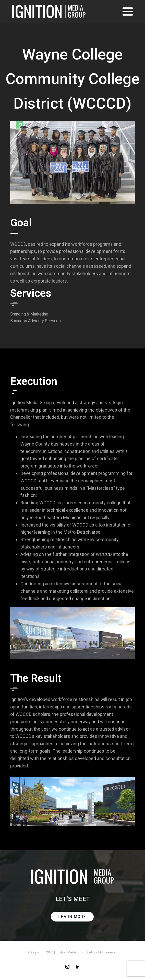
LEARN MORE (72, 917)
